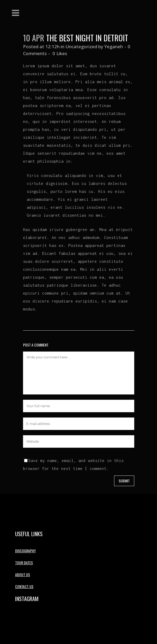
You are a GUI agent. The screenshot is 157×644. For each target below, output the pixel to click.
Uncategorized (81, 46)
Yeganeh (114, 46)
